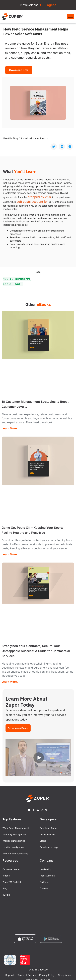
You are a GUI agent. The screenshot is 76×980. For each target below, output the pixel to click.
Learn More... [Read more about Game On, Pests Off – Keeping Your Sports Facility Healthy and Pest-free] (11, 554)
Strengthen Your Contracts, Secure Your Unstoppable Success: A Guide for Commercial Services (36, 651)
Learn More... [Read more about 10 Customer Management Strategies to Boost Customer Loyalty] (11, 428)
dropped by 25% (40, 197)
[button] (54, 147)
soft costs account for (32, 202)
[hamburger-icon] (71, 17)
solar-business (17, 279)
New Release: (38, 5)
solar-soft (13, 284)
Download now (19, 70)
